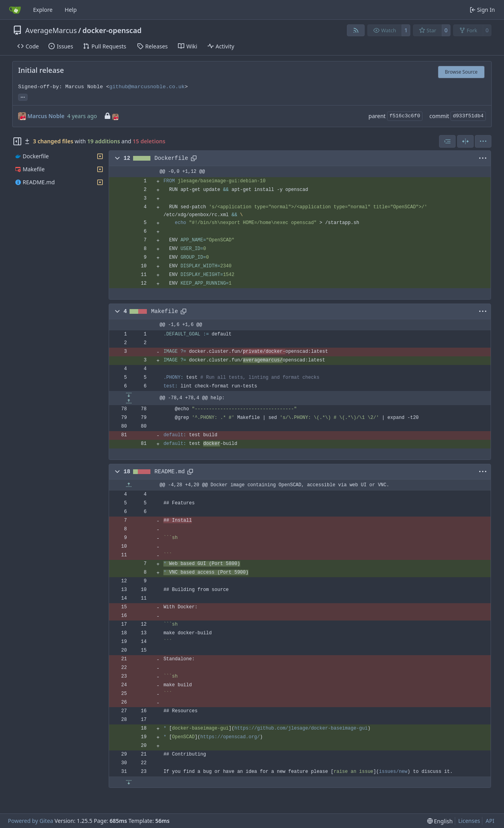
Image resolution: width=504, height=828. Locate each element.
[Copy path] (194, 158)
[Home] (15, 10)
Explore (43, 10)
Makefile (165, 311)
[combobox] (447, 141)
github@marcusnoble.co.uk (147, 87)
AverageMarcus (51, 30)
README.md (170, 472)
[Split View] (465, 141)
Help (71, 10)
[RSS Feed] (356, 30)
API (490, 821)
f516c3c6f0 (405, 116)
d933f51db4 (468, 116)
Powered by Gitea (31, 821)
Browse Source (461, 72)
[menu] (483, 141)
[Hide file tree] (17, 141)
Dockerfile (171, 158)
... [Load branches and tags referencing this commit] (23, 96)
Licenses (469, 821)
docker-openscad (112, 30)
